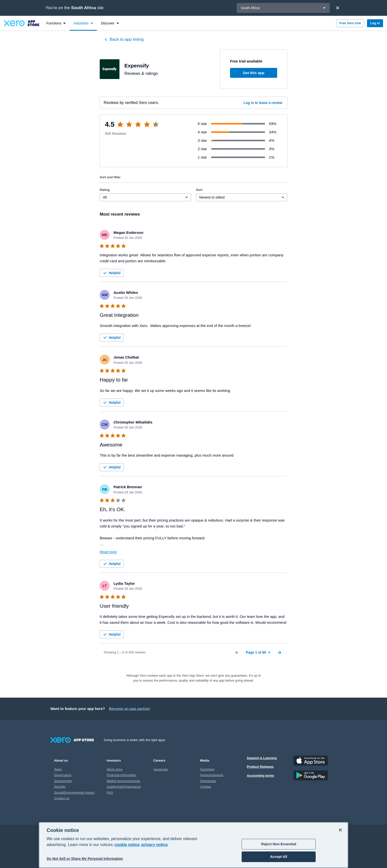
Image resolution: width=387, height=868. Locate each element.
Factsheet (207, 769)
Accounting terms (261, 776)
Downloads (208, 781)
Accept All (279, 857)
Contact (206, 787)
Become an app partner (129, 709)
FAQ (110, 793)
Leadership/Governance (124, 787)
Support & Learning (262, 758)
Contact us (62, 798)
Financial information (121, 775)
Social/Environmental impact (74, 793)
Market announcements (123, 781)
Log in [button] (375, 23)
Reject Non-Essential (279, 844)
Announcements (212, 775)
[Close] (338, 8)
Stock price (115, 769)
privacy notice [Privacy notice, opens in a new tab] (155, 845)
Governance (63, 775)
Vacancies (161, 769)
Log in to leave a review (263, 103)
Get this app (254, 73)
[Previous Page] (237, 652)
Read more (108, 552)
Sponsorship (63, 781)
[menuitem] (56, 23)
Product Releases (260, 767)
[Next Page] (279, 652)
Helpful (111, 273)
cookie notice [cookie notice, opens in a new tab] (127, 845)
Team (58, 769)
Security (60, 787)
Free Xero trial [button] (350, 23)
